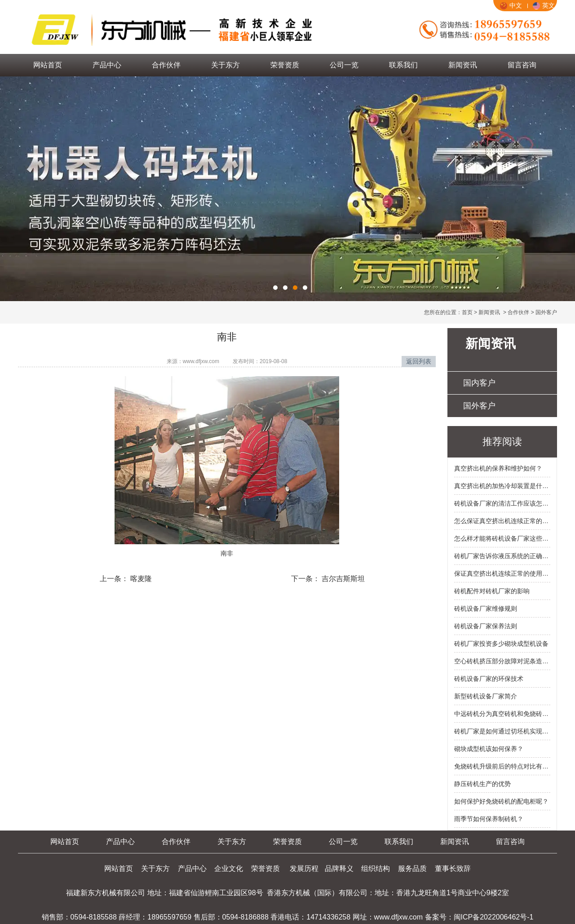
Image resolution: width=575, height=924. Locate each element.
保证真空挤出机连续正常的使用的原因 (502, 573)
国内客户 (479, 383)
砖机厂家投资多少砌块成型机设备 (501, 644)
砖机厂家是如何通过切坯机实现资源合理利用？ (502, 731)
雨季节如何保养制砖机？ (489, 819)
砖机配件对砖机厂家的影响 (492, 591)
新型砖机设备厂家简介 (486, 696)
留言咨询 (522, 65)
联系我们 (403, 65)
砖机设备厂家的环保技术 (489, 679)
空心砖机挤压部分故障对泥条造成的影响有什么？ (502, 661)
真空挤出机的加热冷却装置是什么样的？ (502, 486)
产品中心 (107, 65)
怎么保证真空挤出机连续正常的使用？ (502, 521)
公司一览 (344, 65)
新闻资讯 (463, 65)
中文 (511, 5)
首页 (467, 312)
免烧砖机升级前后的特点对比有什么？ (502, 766)
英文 (544, 5)
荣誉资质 (285, 65)
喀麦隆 (140, 579)
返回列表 (419, 361)
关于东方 (226, 65)
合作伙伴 (166, 65)
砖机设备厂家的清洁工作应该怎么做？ (502, 503)
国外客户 (479, 406)
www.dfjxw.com (201, 361)
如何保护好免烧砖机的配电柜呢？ (501, 801)
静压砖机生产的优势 (482, 784)
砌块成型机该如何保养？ (489, 749)
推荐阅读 (502, 442)
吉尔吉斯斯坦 (342, 579)
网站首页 (48, 65)
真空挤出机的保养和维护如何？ (498, 468)
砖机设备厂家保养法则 (486, 626)
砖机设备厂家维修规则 (486, 609)
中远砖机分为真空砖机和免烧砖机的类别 (502, 714)
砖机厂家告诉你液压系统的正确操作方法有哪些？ (502, 556)
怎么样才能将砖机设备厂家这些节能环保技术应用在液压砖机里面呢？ (502, 538)
